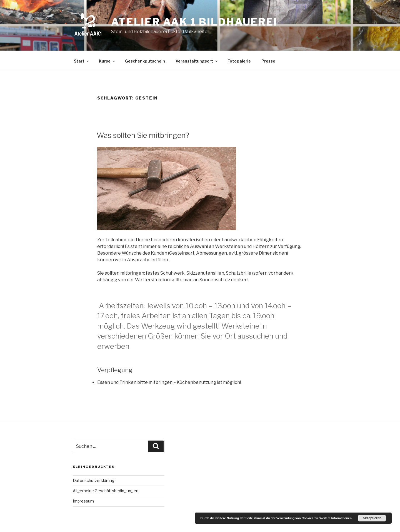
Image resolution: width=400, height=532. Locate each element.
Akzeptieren (372, 518)
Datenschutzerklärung (94, 480)
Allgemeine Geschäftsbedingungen (106, 491)
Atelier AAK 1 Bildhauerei (194, 22)
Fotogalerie (239, 61)
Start (82, 61)
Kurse (107, 61)
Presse (268, 61)
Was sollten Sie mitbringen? (143, 135)
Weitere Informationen (336, 518)
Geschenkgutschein (145, 61)
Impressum (83, 501)
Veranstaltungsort (197, 61)
